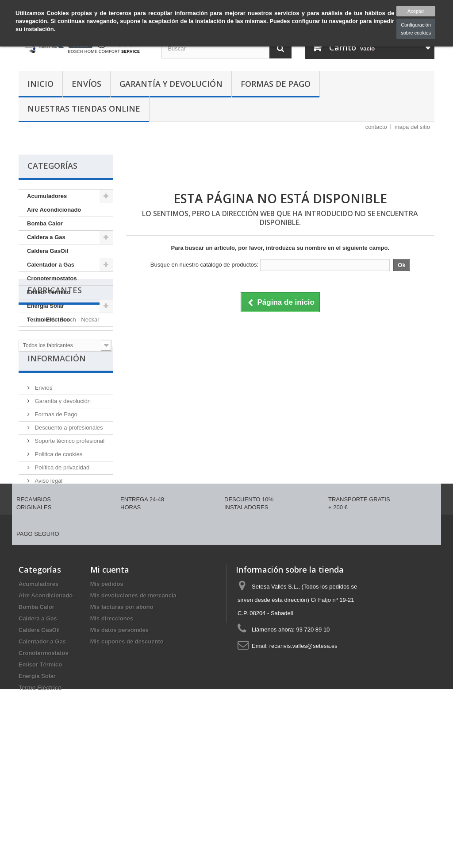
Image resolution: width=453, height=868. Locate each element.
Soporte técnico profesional (69, 513)
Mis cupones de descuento (127, 766)
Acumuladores (47, 196)
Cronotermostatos (52, 278)
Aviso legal (48, 552)
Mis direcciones (112, 743)
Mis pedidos (107, 708)
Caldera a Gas (46, 237)
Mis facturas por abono (122, 731)
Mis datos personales (119, 754)
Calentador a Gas (51, 265)
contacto (376, 127)
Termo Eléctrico (48, 320)
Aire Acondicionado (54, 210)
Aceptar (416, 11)
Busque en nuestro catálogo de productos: (204, 265)
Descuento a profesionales (68, 499)
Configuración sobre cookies (416, 29)
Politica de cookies (58, 526)
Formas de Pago (276, 84)
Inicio (40, 84)
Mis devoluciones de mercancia (133, 720)
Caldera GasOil (48, 251)
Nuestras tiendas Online (84, 108)
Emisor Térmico (49, 292)
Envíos (86, 84)
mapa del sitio (412, 127)
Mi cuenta (110, 694)
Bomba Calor (45, 223)
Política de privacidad (61, 539)
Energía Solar (46, 306)
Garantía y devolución (171, 84)
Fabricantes (55, 351)
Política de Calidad (58, 566)
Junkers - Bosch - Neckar (66, 377)
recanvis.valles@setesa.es (303, 770)
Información (57, 434)
